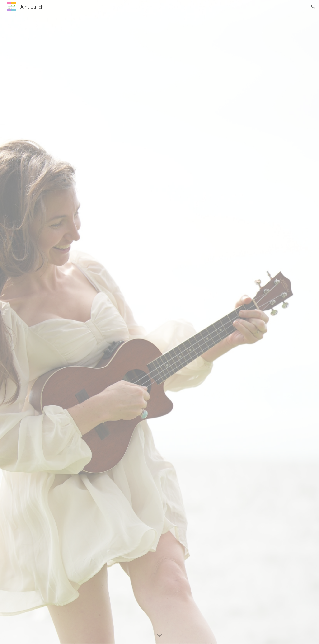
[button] (313, 7)
